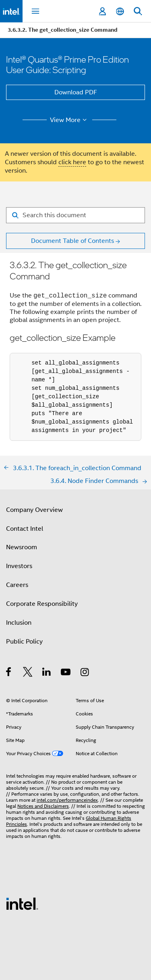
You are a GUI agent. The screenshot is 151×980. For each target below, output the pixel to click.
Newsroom (22, 547)
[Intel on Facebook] (9, 673)
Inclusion (19, 623)
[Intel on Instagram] (85, 673)
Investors (19, 566)
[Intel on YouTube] (66, 673)
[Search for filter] (75, 215)
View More (69, 120)
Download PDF (76, 92)
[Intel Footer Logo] (22, 903)
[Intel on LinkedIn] (47, 673)
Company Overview (34, 510)
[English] (120, 11)
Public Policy (24, 642)
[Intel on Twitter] (28, 673)
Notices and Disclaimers (43, 806)
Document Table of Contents (72, 241)
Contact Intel (25, 529)
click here (72, 162)
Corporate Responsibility (42, 604)
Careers (17, 585)
